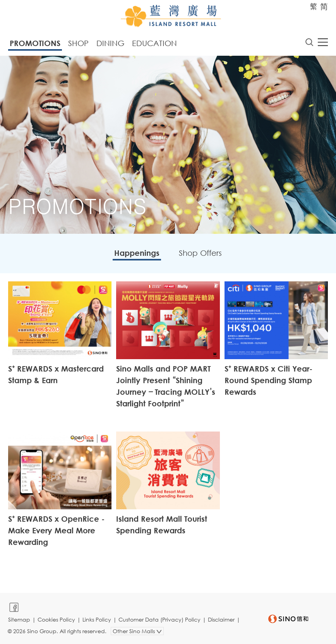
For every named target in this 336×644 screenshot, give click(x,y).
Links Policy (97, 619)
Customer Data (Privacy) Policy (159, 619)
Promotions (35, 43)
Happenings (137, 253)
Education (154, 43)
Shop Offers (200, 253)
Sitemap (19, 619)
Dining (110, 43)
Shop (78, 43)
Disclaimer (221, 619)
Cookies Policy (56, 619)
